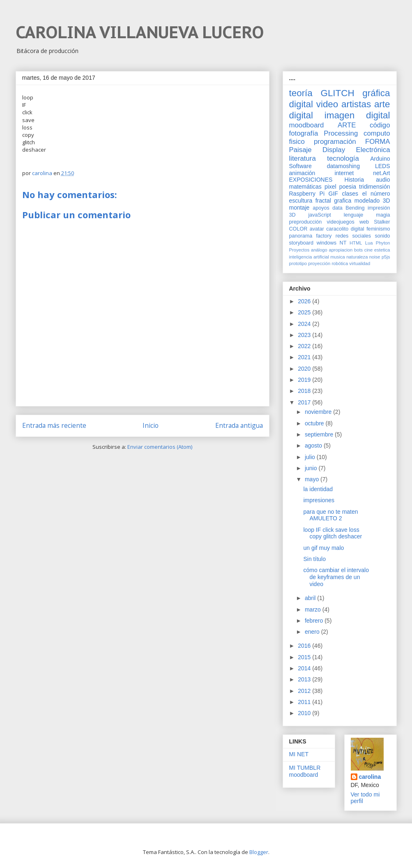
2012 (305, 691)
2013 (305, 679)
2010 (305, 713)
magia (383, 215)
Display (334, 150)
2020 (305, 369)
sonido (382, 236)
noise (375, 257)
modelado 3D (372, 201)
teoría (301, 93)
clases (350, 194)
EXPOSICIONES (311, 180)
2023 (305, 335)
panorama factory (311, 236)
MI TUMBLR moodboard (305, 771)
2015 (305, 657)
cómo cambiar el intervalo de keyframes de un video (336, 577)
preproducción (306, 222)
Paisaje (300, 150)
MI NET (299, 754)
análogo (319, 250)
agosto (314, 446)
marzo (314, 609)
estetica (382, 250)
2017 (305, 402)
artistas (356, 104)
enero (313, 632)
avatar (317, 229)
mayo (313, 479)
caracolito (337, 229)
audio (383, 180)
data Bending (348, 208)
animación (302, 173)
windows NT (332, 243)
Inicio (151, 425)
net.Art (381, 173)
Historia (354, 180)
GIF (333, 194)
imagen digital (357, 115)
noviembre (319, 412)
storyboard (302, 243)
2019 (305, 380)
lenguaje (354, 215)
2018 (305, 391)
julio (311, 457)
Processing (341, 133)
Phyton (383, 243)
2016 (305, 646)
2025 (305, 312)
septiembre (320, 434)
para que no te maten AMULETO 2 (330, 515)
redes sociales (353, 236)
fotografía (304, 133)
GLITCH (337, 93)
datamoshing (343, 166)
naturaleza (357, 257)
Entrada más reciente (54, 425)
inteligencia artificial (309, 257)
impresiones (319, 500)
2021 (305, 357)
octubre (315, 423)
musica (337, 257)
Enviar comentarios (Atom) (160, 447)
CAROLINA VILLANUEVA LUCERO (140, 32)
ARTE (347, 125)
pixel (330, 187)
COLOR (298, 229)
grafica (343, 201)
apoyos (321, 208)
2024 (305, 324)
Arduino (380, 159)
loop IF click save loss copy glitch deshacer (333, 533)
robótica (340, 263)
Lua (369, 243)
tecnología (343, 158)
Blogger (259, 852)
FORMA (378, 142)
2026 (305, 301)
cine (369, 250)
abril (311, 598)
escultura (301, 201)
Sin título (314, 559)
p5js (386, 257)
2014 (305, 668)
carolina (370, 777)
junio (312, 468)
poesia (348, 187)
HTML (356, 243)
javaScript (320, 215)
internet (344, 173)
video (327, 104)
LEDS (383, 166)
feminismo (378, 229)
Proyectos (299, 250)
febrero (315, 621)
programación (335, 142)
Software (300, 166)
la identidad (318, 489)
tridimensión (374, 187)
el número (376, 194)
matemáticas (305, 187)
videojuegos (341, 222)
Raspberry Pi (307, 194)
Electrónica (373, 150)
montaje (299, 208)
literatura (303, 158)
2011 (305, 702)
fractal (323, 201)
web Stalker (375, 222)
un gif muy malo (323, 548)
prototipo (298, 263)
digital (358, 229)
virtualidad (360, 263)
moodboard (307, 125)
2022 (305, 346)
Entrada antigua (239, 425)
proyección (319, 263)
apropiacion (341, 250)
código (380, 125)
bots (358, 250)
